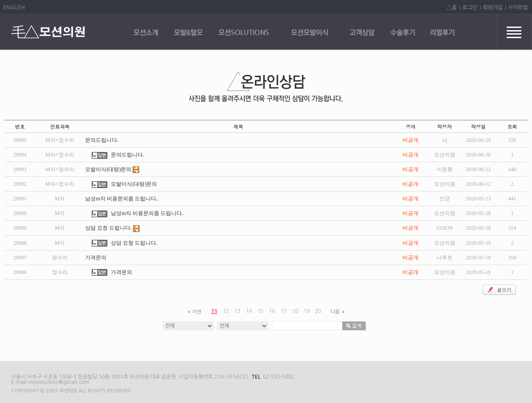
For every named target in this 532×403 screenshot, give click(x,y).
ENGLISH (14, 8)
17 (283, 311)
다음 (339, 312)
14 (249, 311)
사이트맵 (518, 8)
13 (237, 311)
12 (226, 311)
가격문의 (96, 258)
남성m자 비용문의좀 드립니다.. (122, 199)
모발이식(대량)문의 (112, 169)
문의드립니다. (102, 140)
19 (306, 311)
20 (318, 311)
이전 (193, 312)
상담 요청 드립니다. (113, 228)
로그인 (470, 8)
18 (295, 311)
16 (272, 311)
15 (260, 311)
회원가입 (493, 8)
